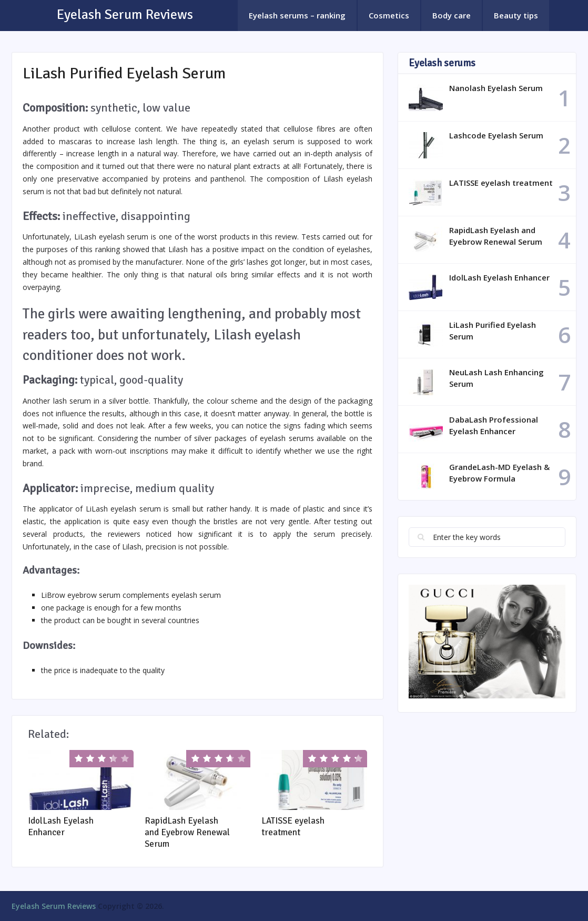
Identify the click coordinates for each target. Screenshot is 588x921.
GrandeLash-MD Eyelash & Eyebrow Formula (499, 473)
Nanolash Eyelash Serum (496, 88)
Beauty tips (516, 15)
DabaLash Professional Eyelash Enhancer (494, 425)
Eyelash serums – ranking (297, 15)
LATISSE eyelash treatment (293, 827)
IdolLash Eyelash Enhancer (61, 827)
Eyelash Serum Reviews (125, 15)
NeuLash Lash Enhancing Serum (496, 378)
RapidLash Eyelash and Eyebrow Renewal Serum (187, 832)
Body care (452, 15)
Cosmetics (389, 15)
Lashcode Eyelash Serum (496, 135)
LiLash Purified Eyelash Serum (493, 331)
